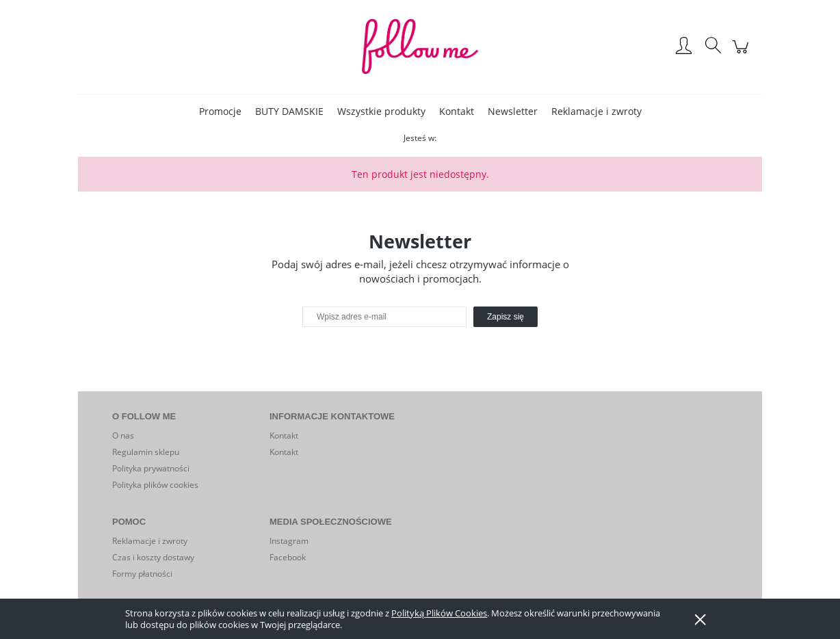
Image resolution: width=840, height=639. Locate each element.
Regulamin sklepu (146, 452)
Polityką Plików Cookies (439, 613)
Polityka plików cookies (155, 485)
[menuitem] (220, 111)
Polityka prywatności (151, 468)
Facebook (288, 557)
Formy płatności (142, 574)
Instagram (289, 541)
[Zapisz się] (506, 317)
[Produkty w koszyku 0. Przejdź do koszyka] (743, 54)
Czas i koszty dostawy (153, 557)
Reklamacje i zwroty (150, 541)
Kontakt (284, 435)
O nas (123, 435)
